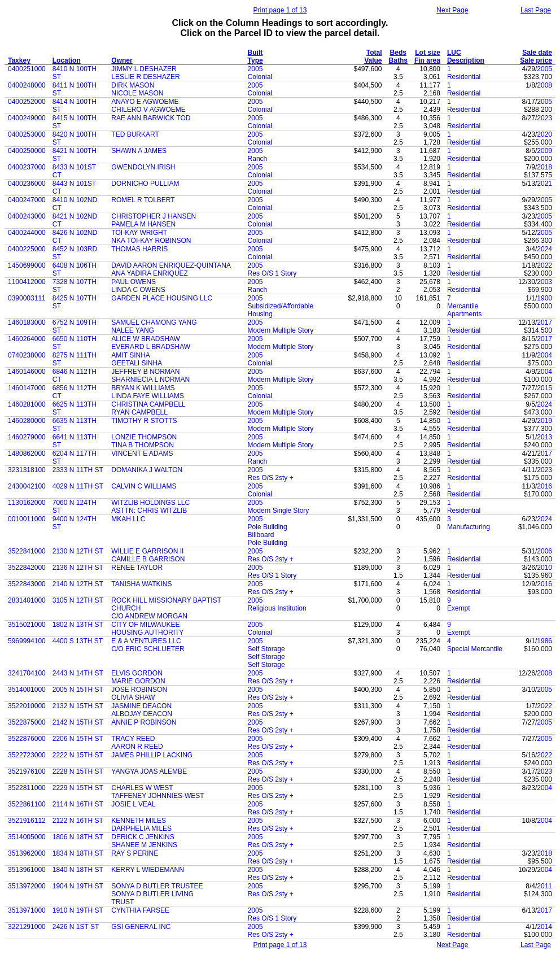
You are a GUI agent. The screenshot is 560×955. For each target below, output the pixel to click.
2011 (544, 886)
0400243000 (27, 216)
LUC (454, 53)
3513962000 (27, 853)
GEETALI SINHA (137, 363)
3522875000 (27, 722)
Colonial (260, 77)
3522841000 (27, 551)
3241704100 (27, 673)
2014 (544, 927)
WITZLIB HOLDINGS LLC (150, 503)
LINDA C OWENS (138, 290)
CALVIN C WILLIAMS (144, 486)
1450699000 (27, 265)
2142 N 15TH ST (78, 722)
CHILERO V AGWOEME (148, 110)
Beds (398, 53)
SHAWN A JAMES (139, 151)
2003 (544, 282)
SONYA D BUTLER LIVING (152, 894)
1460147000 (27, 388)
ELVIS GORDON (137, 673)
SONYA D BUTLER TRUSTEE (157, 886)
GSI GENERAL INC (141, 927)
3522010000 (27, 706)
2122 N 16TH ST (78, 821)
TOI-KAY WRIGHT (139, 233)
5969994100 (27, 641)
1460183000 (27, 322)
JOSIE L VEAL (133, 804)
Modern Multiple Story (281, 330)
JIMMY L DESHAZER (144, 69)
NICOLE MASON (137, 93)
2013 (544, 437)
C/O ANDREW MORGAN (149, 616)
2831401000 (27, 600)
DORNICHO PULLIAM (145, 184)
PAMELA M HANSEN (143, 224)
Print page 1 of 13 (280, 10)
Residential (464, 77)
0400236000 (27, 184)
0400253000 (27, 134)
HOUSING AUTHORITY (147, 633)
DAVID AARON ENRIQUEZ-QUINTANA (171, 265)
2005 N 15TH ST (78, 690)
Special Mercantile (475, 649)
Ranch (258, 159)
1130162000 (27, 503)
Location (67, 60)
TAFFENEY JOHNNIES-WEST (158, 796)
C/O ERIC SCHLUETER (148, 649)
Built (255, 53)
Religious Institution (277, 608)
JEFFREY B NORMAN (145, 372)
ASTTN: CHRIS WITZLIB (149, 511)
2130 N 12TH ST (78, 551)
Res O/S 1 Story (272, 273)
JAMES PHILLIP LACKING (152, 755)
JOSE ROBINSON (139, 690)
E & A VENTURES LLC (146, 641)
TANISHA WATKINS (141, 584)
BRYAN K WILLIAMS (143, 388)
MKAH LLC (128, 519)
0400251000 (27, 69)
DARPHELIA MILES (141, 828)
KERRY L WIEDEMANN (147, 870)
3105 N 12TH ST (78, 600)
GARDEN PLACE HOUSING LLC (162, 298)
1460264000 (27, 339)
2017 (544, 322)
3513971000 (27, 910)
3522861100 (27, 804)
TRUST (123, 902)
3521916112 (27, 821)
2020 (544, 134)
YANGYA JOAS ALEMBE (149, 771)
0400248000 (27, 85)
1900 (544, 298)
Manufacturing (469, 527)
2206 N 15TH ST (78, 739)
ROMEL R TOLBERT (143, 200)
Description (466, 60)
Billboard (261, 535)
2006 (544, 551)
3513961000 (27, 870)
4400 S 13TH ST (78, 641)
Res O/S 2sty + (271, 478)
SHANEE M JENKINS (144, 845)
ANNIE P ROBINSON (144, 722)
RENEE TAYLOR (137, 568)
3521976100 (27, 771)
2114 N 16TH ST (78, 804)
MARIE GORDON (138, 681)
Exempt (459, 608)
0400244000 (27, 233)
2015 (544, 388)
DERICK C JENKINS (143, 837)
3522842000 (27, 568)
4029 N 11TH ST (78, 486)
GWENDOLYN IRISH (143, 167)
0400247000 (27, 200)
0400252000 (27, 102)
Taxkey (19, 60)
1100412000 (27, 282)
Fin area (427, 60)
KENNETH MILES (139, 821)
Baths (398, 60)
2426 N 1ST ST (76, 927)
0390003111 (27, 298)
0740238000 (27, 355)
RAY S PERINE (135, 853)
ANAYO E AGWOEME (145, 102)
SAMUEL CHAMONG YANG (154, 322)
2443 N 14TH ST (78, 673)
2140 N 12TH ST (78, 584)
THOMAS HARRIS (139, 249)
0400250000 (27, 151)
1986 (544, 641)
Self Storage (266, 649)
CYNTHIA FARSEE (140, 910)
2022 (544, 265)
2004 (544, 355)
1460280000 (27, 421)
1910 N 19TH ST (78, 910)
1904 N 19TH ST (78, 886)
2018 (544, 167)
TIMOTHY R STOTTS (144, 421)
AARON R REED (137, 747)
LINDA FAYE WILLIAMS (147, 396)
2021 (544, 184)
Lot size (428, 53)
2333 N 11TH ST (78, 470)
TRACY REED (133, 739)
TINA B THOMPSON (142, 445)
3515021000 (27, 625)
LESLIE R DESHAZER (145, 77)
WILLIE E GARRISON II (147, 551)
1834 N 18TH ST (78, 853)
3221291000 (27, 927)
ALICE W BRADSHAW (146, 339)
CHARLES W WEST (142, 788)
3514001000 (27, 690)
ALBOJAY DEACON (142, 714)
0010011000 (27, 519)
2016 (544, 486)
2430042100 (27, 486)
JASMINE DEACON (141, 706)
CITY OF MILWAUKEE (145, 625)
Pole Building (268, 527)
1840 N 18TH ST (78, 870)
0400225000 (27, 249)
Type (255, 60)
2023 (544, 118)
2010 (544, 568)
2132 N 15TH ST (78, 706)
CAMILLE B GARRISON (148, 559)
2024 (544, 249)
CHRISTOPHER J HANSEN (154, 216)
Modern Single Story (279, 511)
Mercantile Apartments (464, 310)
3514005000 (27, 837)
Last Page (536, 10)
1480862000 (27, 453)
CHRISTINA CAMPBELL (148, 404)
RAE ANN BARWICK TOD (151, 118)
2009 (544, 151)
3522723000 (27, 755)
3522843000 (27, 584)
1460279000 (27, 437)
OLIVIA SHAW (133, 697)
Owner (122, 60)
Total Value (373, 56)
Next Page (452, 10)
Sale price (536, 60)
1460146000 (27, 372)
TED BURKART (135, 134)
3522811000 (27, 788)
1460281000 (27, 404)
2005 (255, 69)
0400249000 (27, 118)
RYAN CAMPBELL (139, 412)
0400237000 (27, 167)
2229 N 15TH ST (78, 788)
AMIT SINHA (130, 355)
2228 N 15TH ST (78, 771)
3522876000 (27, 739)
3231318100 (27, 470)
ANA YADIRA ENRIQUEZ (150, 273)
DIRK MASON (133, 85)
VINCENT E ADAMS (142, 453)
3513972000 (27, 886)
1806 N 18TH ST (78, 837)
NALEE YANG (133, 330)
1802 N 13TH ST (78, 625)
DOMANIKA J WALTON (147, 470)
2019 (544, 421)
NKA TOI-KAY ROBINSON (151, 241)
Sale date (537, 53)
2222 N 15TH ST (78, 755)
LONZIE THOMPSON (144, 437)
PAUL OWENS (134, 282)
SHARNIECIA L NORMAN (150, 380)
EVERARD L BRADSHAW (151, 347)
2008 (544, 85)
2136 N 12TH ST (78, 568)
